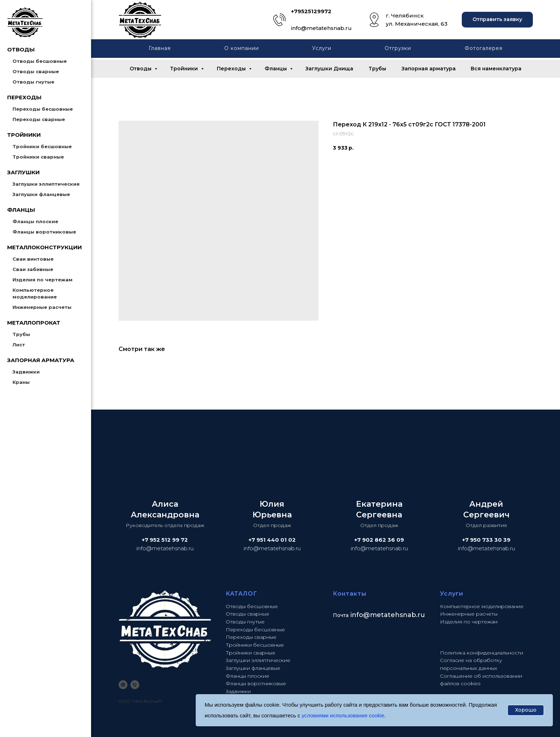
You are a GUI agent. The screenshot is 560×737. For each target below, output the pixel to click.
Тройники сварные (38, 157)
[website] (123, 685)
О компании (242, 48)
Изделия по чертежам (42, 280)
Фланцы (276, 69)
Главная (160, 48)
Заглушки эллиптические (46, 184)
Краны (21, 382)
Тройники (185, 69)
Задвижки (26, 372)
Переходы (232, 69)
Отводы (141, 69)
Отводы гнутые (33, 82)
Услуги (322, 48)
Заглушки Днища (329, 69)
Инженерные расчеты (42, 307)
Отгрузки (398, 48)
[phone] (135, 685)
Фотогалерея (484, 48)
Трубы (21, 334)
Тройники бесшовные (42, 146)
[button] (497, 20)
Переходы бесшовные (43, 109)
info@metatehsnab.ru (321, 28)
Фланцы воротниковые (44, 232)
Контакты (350, 594)
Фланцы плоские (35, 221)
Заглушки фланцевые (41, 194)
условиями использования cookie (343, 715)
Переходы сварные (39, 119)
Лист (19, 345)
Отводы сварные (36, 71)
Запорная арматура (429, 69)
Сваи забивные (33, 269)
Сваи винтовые (33, 259)
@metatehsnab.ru (394, 615)
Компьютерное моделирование (482, 606)
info (357, 615)
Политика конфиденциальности (482, 653)
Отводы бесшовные (40, 61)
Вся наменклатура (496, 69)
